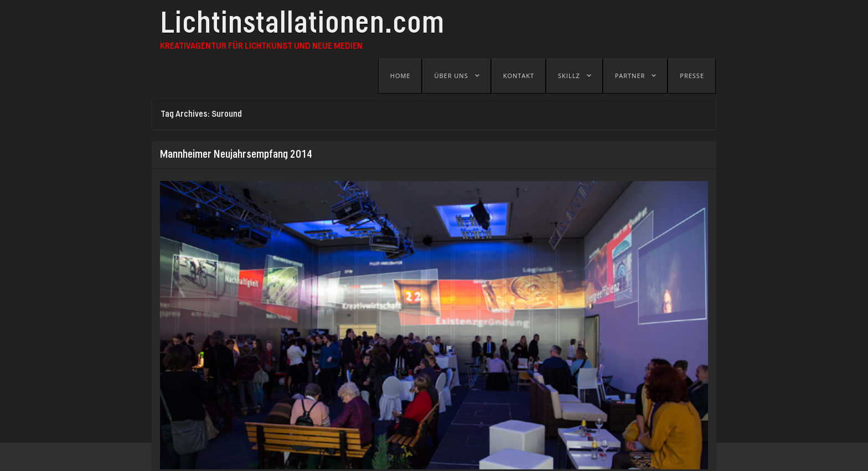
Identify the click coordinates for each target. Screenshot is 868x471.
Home (401, 76)
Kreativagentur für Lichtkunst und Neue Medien (261, 46)
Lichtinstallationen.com (302, 26)
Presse (692, 76)
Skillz (569, 76)
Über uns (451, 76)
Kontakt (519, 76)
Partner (630, 76)
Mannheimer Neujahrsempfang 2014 (236, 155)
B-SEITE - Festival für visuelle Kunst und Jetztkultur (381, 457)
